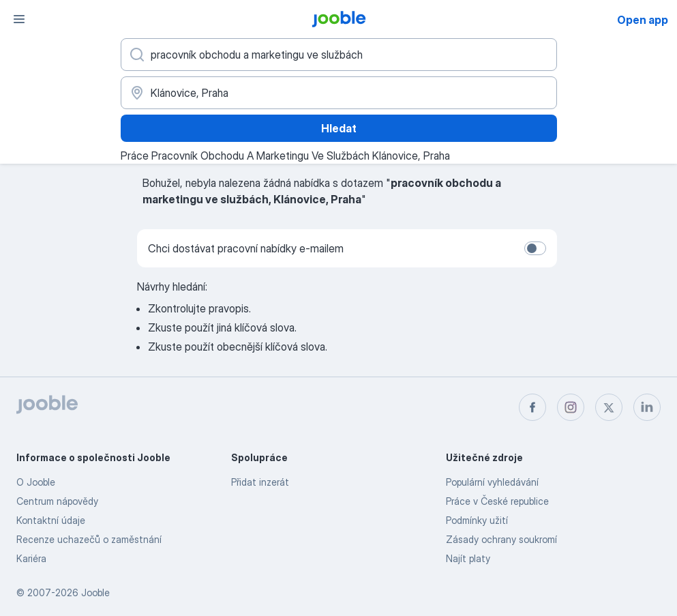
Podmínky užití (477, 520)
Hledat (339, 128)
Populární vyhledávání (492, 482)
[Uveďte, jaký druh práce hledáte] (339, 55)
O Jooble (36, 482)
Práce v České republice (497, 501)
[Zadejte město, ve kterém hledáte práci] (339, 93)
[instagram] (571, 407)
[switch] (535, 248)
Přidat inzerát (260, 482)
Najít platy (468, 558)
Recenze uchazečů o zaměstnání (89, 539)
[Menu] (19, 19)
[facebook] (532, 407)
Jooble (95, 592)
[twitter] (609, 407)
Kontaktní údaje (51, 520)
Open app (643, 20)
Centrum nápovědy (57, 501)
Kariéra (31, 558)
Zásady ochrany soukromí (501, 539)
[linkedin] (647, 407)
